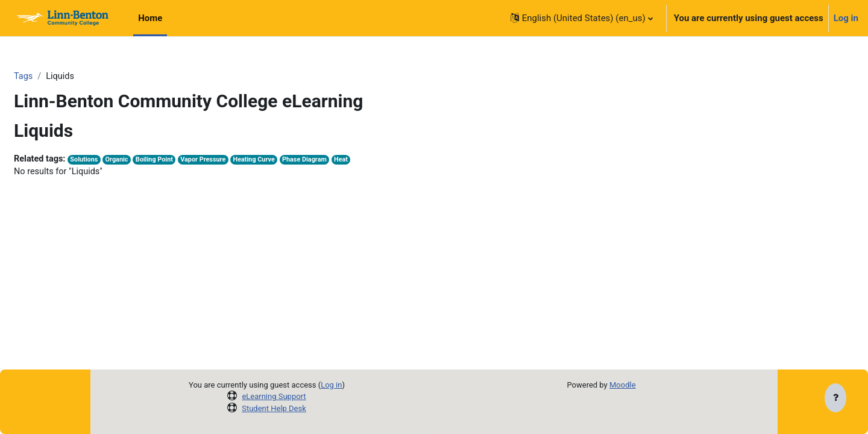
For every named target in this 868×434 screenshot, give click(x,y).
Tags (52, 77)
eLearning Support (274, 396)
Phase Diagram (344, 161)
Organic (149, 161)
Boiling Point (189, 161)
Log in (846, 18)
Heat (383, 161)
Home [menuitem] (150, 18)
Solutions (116, 161)
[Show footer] (835, 399)
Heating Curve (292, 161)
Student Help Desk (274, 408)
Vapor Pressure (239, 161)
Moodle (623, 385)
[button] (582, 18)
